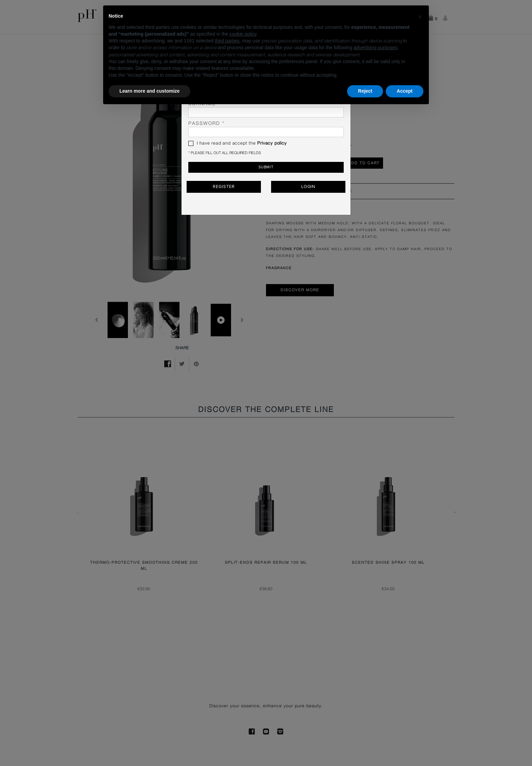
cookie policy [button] (243, 34)
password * (266, 129)
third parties (227, 41)
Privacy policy (272, 143)
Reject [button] (365, 91)
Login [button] (308, 187)
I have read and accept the (237, 143)
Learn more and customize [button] (149, 91)
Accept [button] (405, 91)
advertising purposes (375, 48)
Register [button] (224, 187)
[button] (420, 16)
